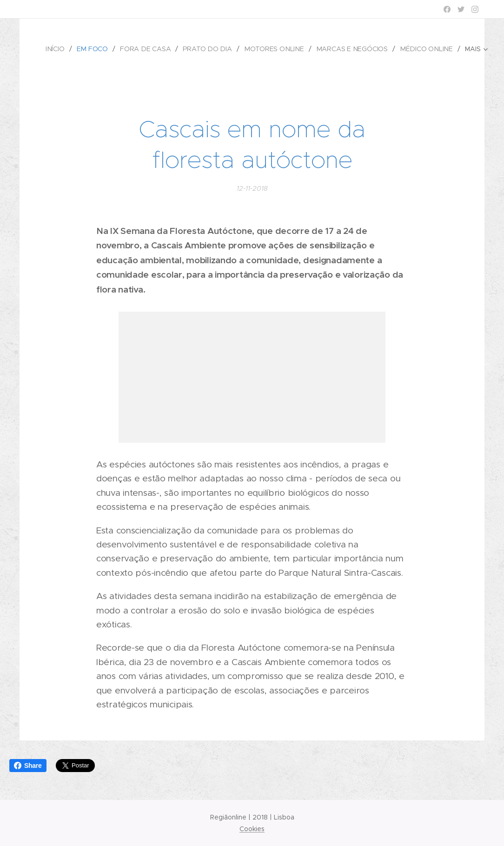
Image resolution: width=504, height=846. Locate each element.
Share (28, 766)
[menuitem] (63, 49)
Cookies (252, 829)
